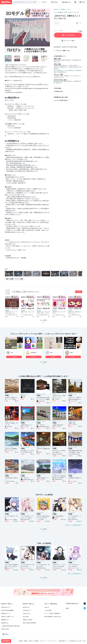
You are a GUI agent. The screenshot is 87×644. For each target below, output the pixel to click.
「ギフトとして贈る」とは (62, 51)
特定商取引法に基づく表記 (61, 97)
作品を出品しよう (66, 2)
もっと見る (43, 363)
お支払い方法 (59, 91)
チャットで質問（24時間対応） (53, 613)
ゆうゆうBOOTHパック (70, 70)
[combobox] (25, 2)
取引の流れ (58, 88)
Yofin (71, 353)
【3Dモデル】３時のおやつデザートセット (75, 313)
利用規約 (26, 641)
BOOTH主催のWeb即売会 (30, 623)
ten (12, 353)
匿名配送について (6, 613)
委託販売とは (5, 623)
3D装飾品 (7, 311)
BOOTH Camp (5, 629)
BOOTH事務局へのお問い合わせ (53, 617)
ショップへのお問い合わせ (61, 100)
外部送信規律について (63, 641)
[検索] (35, 2)
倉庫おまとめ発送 (28, 620)
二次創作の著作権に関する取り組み (10, 626)
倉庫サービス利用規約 (34, 641)
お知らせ (47, 607)
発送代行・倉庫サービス (8, 617)
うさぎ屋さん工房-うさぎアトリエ (25, 292)
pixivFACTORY (57, 81)
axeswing (33, 353)
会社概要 (20, 641)
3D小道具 (23, 311)
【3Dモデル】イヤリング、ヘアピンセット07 (12, 313)
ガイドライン (43, 641)
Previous (6, 31)
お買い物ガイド (27, 610)
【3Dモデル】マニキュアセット (27, 313)
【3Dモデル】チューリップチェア (59, 313)
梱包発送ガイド (5, 620)
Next (49, 31)
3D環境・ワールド (66, 9)
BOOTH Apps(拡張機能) (7, 610)
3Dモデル (56, 9)
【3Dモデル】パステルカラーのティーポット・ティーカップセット (43, 313)
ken (51, 353)
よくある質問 (48, 610)
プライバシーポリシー (52, 641)
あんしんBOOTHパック (59, 70)
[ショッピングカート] (75, 2)
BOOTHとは (54, 2)
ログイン (44, 2)
